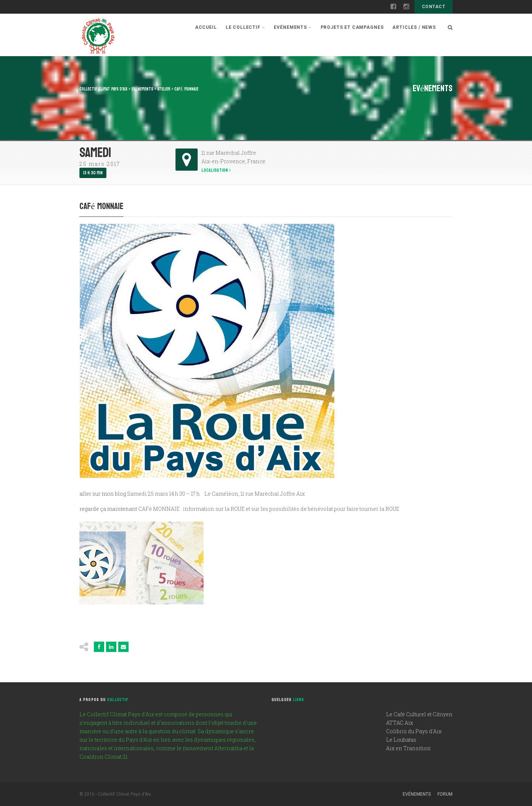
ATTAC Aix (400, 723)
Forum (445, 794)
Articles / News (414, 27)
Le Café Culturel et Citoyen (419, 714)
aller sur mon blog (103, 494)
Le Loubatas (401, 740)
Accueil (206, 27)
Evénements (293, 27)
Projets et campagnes (352, 27)
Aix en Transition (408, 748)
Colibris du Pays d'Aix (414, 731)
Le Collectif (245, 27)
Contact (434, 7)
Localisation (216, 170)
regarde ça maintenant (108, 509)
